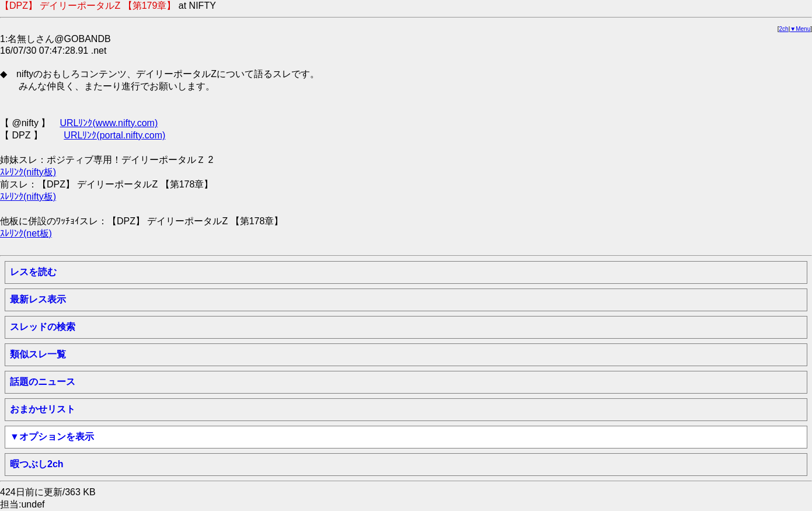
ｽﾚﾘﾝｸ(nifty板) (28, 172)
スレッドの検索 (43, 327)
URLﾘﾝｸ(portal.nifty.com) (114, 135)
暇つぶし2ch (37, 464)
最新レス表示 (38, 299)
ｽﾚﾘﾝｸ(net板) (26, 233)
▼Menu (800, 29)
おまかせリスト (43, 409)
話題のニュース (43, 382)
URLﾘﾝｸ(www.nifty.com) (109, 123)
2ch (784, 29)
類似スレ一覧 (38, 354)
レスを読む (33, 272)
